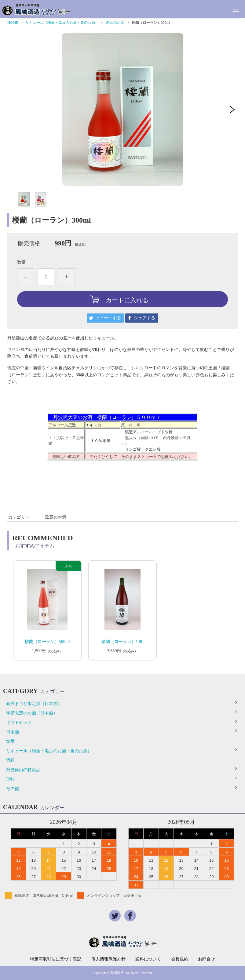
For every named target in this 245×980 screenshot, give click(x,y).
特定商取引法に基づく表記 (56, 959)
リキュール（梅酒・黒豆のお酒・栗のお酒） (62, 23)
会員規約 (180, 959)
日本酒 (13, 732)
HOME (13, 23)
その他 (13, 789)
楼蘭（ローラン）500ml (47, 642)
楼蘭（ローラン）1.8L (122, 642)
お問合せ (207, 959)
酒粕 (10, 760)
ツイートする (108, 318)
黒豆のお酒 (115, 23)
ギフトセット (19, 722)
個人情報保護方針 (108, 959)
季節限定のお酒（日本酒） (32, 713)
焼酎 (10, 741)
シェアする (144, 318)
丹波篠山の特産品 (23, 770)
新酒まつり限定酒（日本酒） (34, 704)
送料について (148, 959)
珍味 (10, 779)
